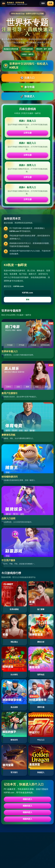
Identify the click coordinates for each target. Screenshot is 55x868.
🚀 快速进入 (28, 96)
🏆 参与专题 (28, 87)
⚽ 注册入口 (28, 78)
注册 (50, 3)
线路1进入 (28, 799)
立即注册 (28, 133)
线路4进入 (28, 819)
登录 (43, 3)
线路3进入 (28, 812)
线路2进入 (28, 806)
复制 (28, 300)
